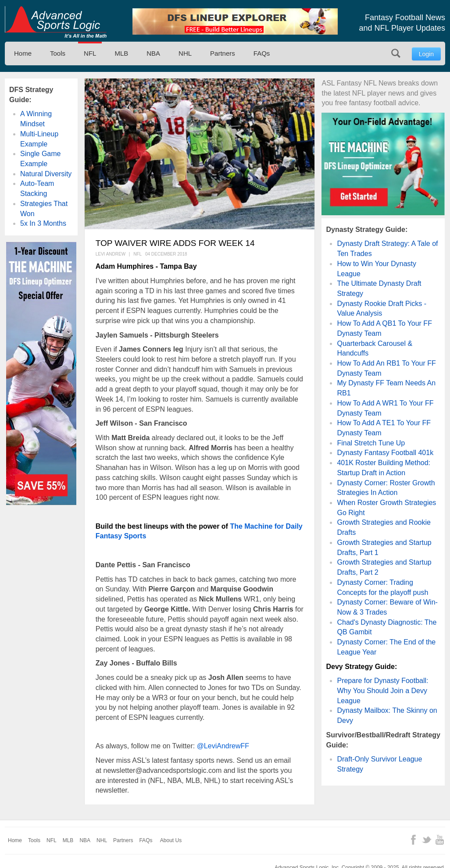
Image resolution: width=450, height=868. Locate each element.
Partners (223, 53)
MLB (121, 53)
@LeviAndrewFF (223, 746)
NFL (90, 53)
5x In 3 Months (43, 223)
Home (23, 53)
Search (396, 53)
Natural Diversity (46, 174)
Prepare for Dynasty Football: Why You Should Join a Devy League (382, 690)
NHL (185, 53)
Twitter (427, 840)
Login (426, 54)
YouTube (440, 840)
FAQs (262, 53)
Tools (58, 53)
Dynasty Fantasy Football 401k (385, 453)
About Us (171, 840)
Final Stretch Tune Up (371, 443)
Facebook (413, 840)
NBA (153, 53)
